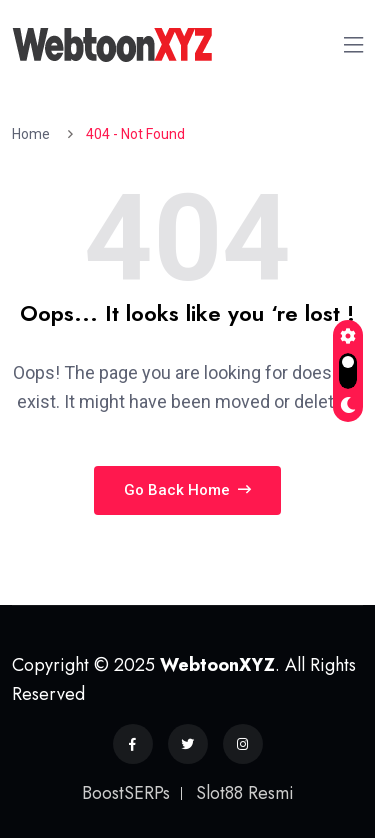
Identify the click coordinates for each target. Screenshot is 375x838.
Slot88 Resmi (245, 793)
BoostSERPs (126, 793)
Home (34, 134)
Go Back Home (187, 490)
